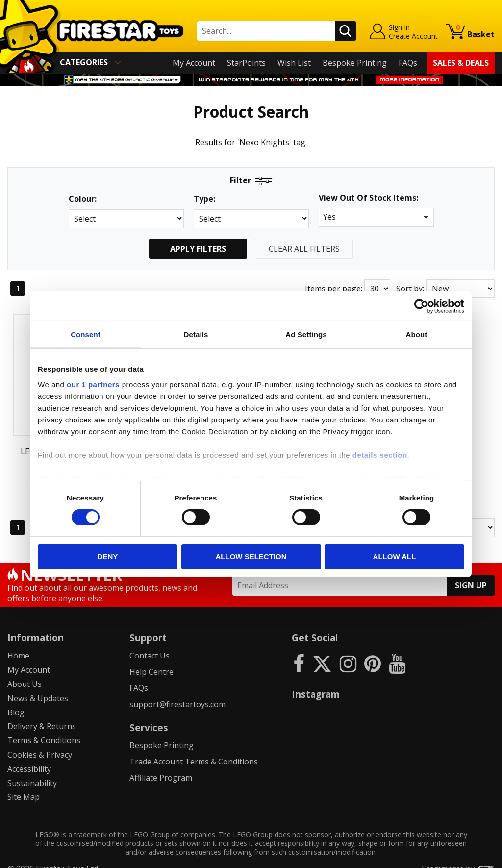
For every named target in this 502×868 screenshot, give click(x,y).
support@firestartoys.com (177, 692)
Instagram (316, 682)
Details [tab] (196, 334)
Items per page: (334, 289)
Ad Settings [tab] (306, 334)
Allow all (395, 557)
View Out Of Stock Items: (368, 198)
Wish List (294, 63)
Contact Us (150, 644)
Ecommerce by (458, 857)
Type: (204, 199)
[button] (376, 217)
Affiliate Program (161, 765)
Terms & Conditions (44, 729)
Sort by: (410, 289)
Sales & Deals (461, 63)
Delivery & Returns (42, 714)
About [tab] (417, 334)
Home (18, 644)
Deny (108, 557)
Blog (16, 700)
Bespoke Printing (355, 63)
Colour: (83, 199)
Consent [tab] (86, 334)
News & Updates (38, 686)
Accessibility (29, 757)
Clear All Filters (304, 249)
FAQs (408, 63)
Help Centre (151, 660)
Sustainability (32, 771)
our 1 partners (93, 384)
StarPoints (246, 63)
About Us (25, 672)
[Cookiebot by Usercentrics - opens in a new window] (421, 306)
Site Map (24, 785)
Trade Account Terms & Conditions (194, 749)
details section (380, 455)
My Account (194, 63)
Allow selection (251, 557)
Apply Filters (198, 249)
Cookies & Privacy (40, 743)
